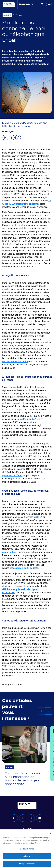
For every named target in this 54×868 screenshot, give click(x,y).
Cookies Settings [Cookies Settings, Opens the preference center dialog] (27, 849)
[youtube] (40, 818)
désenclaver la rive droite (15, 362)
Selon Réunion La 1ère (28, 419)
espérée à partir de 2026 (26, 568)
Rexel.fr (27, 829)
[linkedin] (14, 818)
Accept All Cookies (27, 864)
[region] (27, 849)
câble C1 (38, 517)
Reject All (27, 856)
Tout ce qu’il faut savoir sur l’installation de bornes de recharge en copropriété (23, 779)
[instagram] (31, 818)
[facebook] (23, 818)
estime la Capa (10, 552)
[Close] (51, 833)
